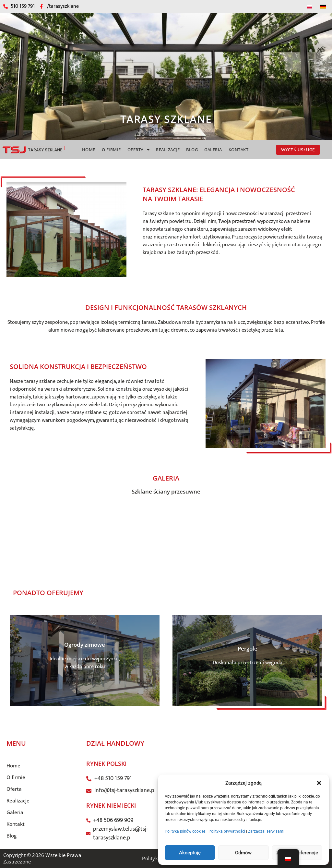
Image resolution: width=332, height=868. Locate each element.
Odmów (243, 853)
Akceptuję (190, 853)
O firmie (111, 150)
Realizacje (168, 150)
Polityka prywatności (227, 831)
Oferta (139, 150)
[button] (319, 783)
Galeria (213, 150)
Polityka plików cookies (185, 831)
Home (89, 150)
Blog (192, 150)
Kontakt (239, 150)
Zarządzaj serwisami (266, 831)
